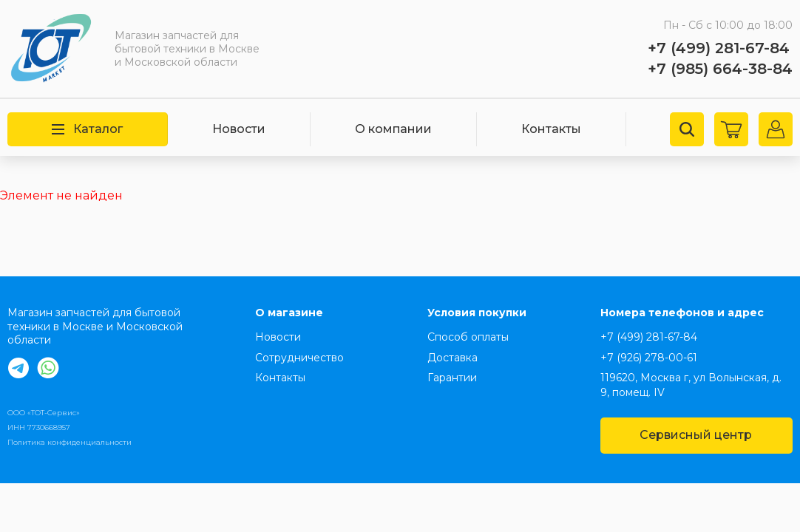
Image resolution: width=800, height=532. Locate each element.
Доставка (452, 358)
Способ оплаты (468, 337)
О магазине (289, 313)
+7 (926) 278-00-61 (649, 358)
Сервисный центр (696, 435)
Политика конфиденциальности (70, 442)
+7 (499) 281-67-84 (719, 48)
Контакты (551, 129)
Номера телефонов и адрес (682, 313)
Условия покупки (477, 313)
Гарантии (452, 378)
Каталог (87, 129)
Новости (239, 129)
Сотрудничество (299, 358)
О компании (393, 129)
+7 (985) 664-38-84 (720, 69)
